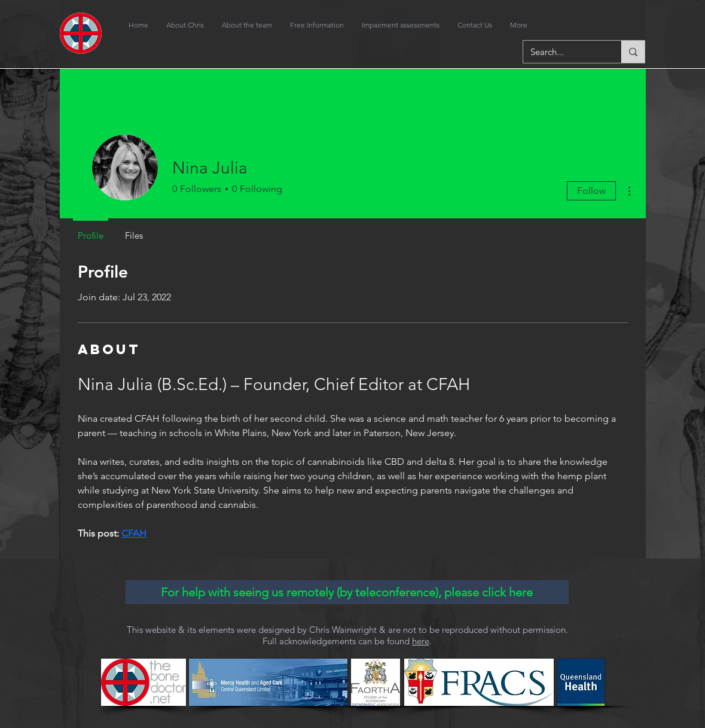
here (421, 641)
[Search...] (563, 52)
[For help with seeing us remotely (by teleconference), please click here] (347, 592)
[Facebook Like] (598, 25)
